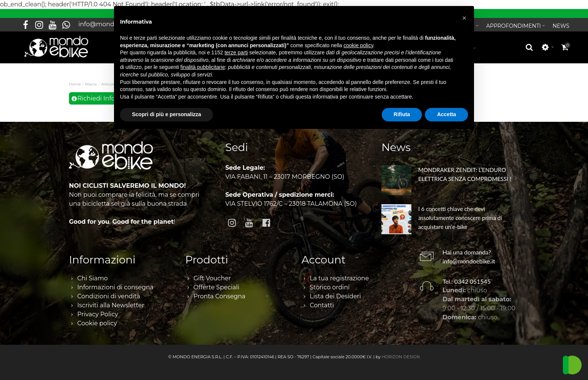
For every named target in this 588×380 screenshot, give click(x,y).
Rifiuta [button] (402, 114)
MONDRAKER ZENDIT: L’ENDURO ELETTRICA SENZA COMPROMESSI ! (465, 174)
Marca (91, 84)
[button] (464, 18)
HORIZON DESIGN (401, 357)
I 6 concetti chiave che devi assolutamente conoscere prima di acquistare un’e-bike (460, 218)
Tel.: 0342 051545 (467, 281)
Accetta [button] (446, 114)
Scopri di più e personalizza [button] (166, 114)
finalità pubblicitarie (203, 67)
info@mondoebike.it (469, 261)
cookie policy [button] (358, 45)
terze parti (236, 52)
